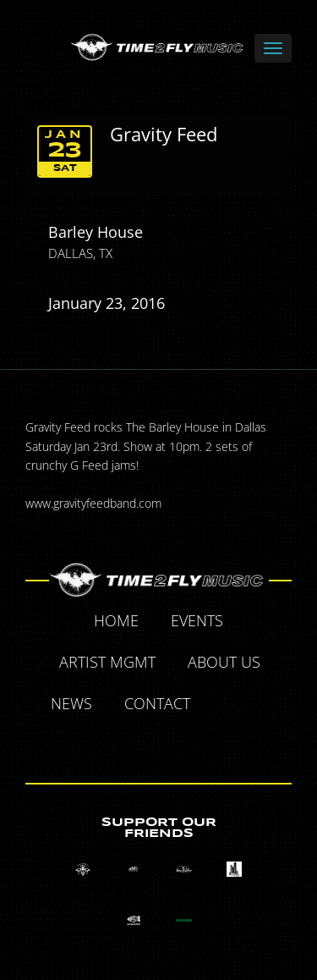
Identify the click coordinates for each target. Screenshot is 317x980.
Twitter (265, 706)
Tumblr (140, 744)
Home (116, 620)
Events (197, 620)
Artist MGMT (107, 662)
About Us (224, 662)
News (71, 703)
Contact (157, 703)
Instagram (179, 744)
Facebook (226, 706)
